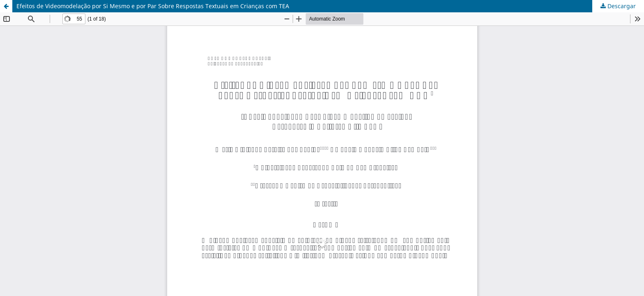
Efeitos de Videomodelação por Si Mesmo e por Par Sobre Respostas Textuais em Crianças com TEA (153, 6)
